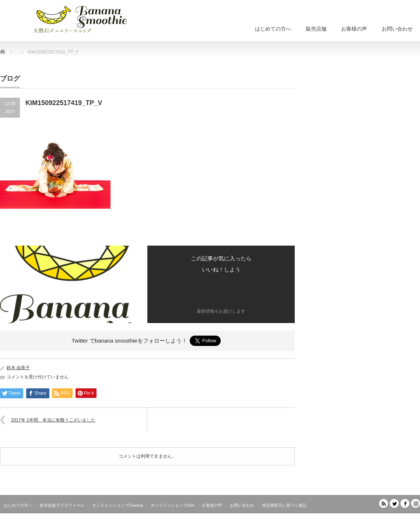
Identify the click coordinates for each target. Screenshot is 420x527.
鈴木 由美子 (18, 368)
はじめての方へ (273, 29)
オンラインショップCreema (118, 505)
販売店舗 (316, 29)
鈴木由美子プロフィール (62, 505)
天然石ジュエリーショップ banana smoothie (376, 521)
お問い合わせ (397, 29)
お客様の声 (354, 29)
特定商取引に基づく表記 (284, 505)
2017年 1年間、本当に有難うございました (53, 420)
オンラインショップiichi (172, 505)
